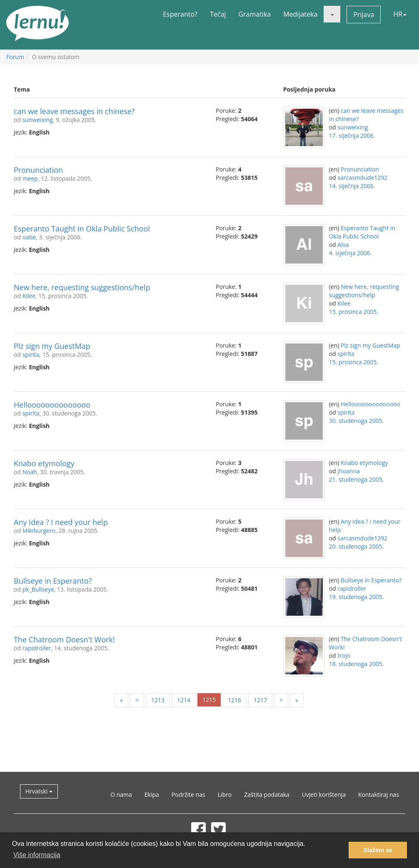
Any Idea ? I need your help (61, 522)
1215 (209, 700)
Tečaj (218, 14)
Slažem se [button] (378, 850)
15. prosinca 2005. (354, 312)
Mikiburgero (39, 531)
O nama (121, 795)
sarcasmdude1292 (362, 178)
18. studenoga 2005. (357, 664)
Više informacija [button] (37, 855)
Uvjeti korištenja (324, 795)
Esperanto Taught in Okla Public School (82, 229)
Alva (343, 245)
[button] (332, 14)
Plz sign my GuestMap (52, 346)
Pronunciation (38, 170)
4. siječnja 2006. (350, 253)
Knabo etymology (44, 463)
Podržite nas (188, 795)
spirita (31, 354)
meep (30, 178)
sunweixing (38, 120)
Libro (225, 795)
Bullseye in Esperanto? (53, 581)
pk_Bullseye (38, 589)
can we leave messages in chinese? (74, 111)
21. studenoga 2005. (357, 479)
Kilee (29, 296)
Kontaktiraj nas (379, 795)
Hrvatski (39, 791)
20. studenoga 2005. (357, 546)
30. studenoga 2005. (357, 421)
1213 (158, 700)
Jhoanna (349, 471)
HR (400, 14)
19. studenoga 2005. (357, 597)
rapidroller (352, 588)
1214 (184, 700)
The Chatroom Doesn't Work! (64, 639)
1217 (260, 700)
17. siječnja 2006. (352, 136)
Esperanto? (180, 14)
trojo (344, 655)
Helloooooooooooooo (52, 405)
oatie (29, 237)
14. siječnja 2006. (352, 186)
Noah (30, 472)
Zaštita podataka (267, 795)
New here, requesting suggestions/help (82, 287)
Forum (15, 57)
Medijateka (300, 14)
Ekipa (152, 795)
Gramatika (254, 14)
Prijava (364, 15)
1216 (234, 700)
